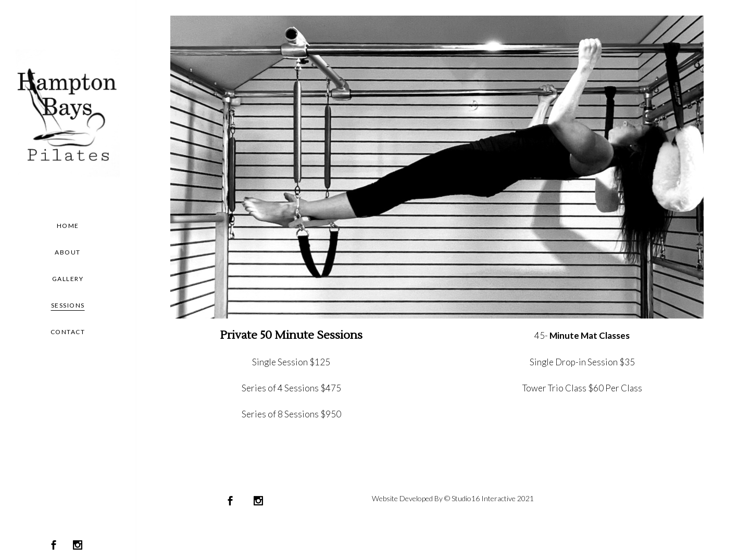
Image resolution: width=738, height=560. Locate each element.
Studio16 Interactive (484, 498)
